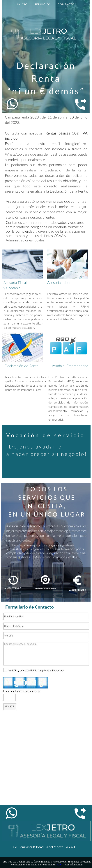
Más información (74, 865)
